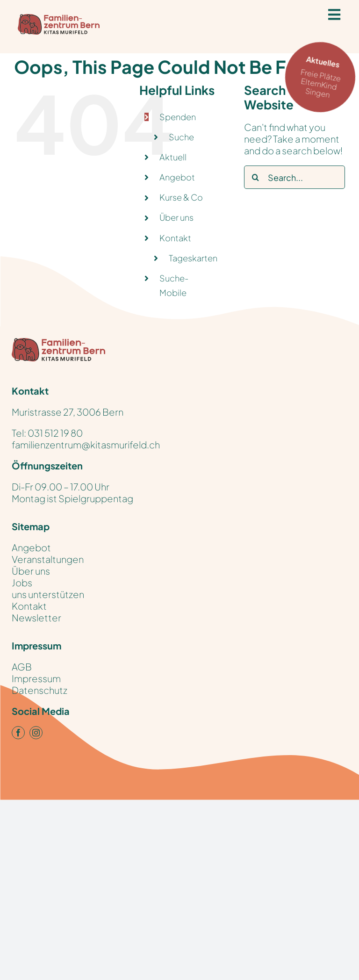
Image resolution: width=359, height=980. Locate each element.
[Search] (256, 177)
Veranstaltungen (48, 559)
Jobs (22, 582)
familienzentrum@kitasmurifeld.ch (86, 444)
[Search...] (294, 177)
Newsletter (36, 617)
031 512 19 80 (55, 433)
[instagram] (36, 733)
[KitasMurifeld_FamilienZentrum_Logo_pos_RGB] (58, 342)
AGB (22, 667)
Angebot (177, 177)
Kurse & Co (181, 197)
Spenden (178, 117)
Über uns (176, 217)
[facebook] (18, 733)
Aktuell (173, 157)
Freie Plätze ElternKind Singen (323, 76)
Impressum (36, 678)
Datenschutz (39, 690)
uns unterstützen (48, 594)
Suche (181, 137)
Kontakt (175, 238)
